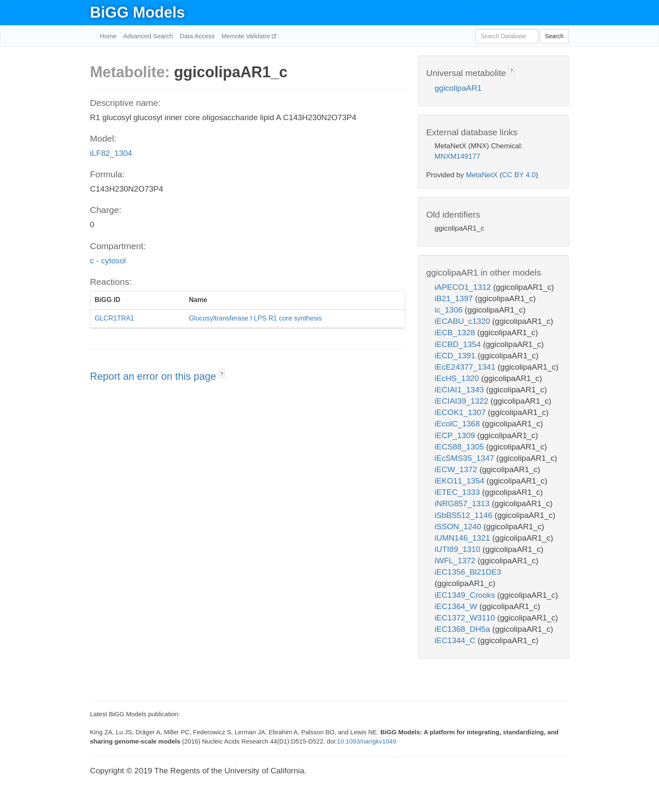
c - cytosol (108, 261)
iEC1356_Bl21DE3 (468, 572)
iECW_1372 (457, 469)
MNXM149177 (457, 156)
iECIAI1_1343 (460, 390)
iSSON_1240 (459, 527)
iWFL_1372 (456, 561)
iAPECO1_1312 (464, 287)
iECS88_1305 (460, 447)
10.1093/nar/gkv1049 (367, 741)
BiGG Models (137, 12)
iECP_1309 (456, 435)
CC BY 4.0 (519, 175)
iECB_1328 (456, 332)
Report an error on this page (154, 376)
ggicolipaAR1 (458, 88)
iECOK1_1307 (461, 412)
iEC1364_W (457, 606)
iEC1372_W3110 (466, 618)
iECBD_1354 (459, 344)
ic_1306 (450, 310)
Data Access (197, 36)
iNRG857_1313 (463, 503)
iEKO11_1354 (461, 481)
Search (554, 36)
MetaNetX (482, 175)
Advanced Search (148, 36)
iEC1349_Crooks (466, 595)
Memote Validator (247, 36)
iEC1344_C (456, 640)
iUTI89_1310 (459, 549)
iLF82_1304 (111, 153)
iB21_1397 (455, 298)
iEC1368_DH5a (463, 629)
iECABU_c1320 (463, 321)
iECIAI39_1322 (463, 401)
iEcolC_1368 (458, 424)
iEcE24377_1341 (466, 367)
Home (108, 36)
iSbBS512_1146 (465, 515)
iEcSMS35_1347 (465, 458)
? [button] (222, 374)
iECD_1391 (456, 356)
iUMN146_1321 (463, 538)
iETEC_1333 (458, 492)
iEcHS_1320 (458, 378)
